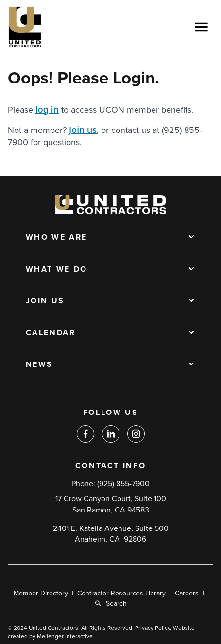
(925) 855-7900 (123, 484)
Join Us (45, 301)
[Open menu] (201, 27)
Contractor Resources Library (121, 593)
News (40, 365)
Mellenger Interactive (65, 636)
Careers (187, 593)
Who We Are (57, 238)
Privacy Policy (153, 628)
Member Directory (41, 593)
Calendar (51, 333)
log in (47, 109)
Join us (83, 130)
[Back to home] (54, 27)
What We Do (57, 270)
